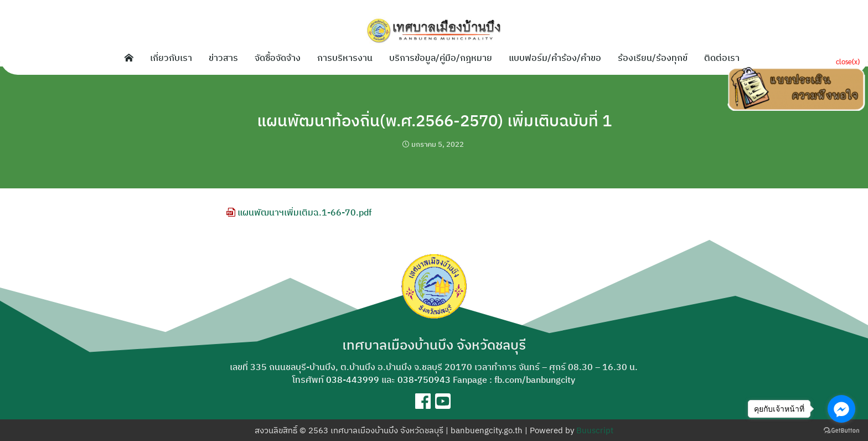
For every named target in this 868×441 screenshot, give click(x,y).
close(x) (848, 61)
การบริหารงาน (345, 58)
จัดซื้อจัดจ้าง (278, 58)
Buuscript (595, 430)
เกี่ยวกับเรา (171, 58)
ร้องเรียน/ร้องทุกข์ (653, 58)
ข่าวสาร (223, 58)
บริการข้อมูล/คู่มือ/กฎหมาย (441, 58)
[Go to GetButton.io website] (841, 430)
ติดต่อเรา (722, 58)
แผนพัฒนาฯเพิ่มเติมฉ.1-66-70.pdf (299, 212)
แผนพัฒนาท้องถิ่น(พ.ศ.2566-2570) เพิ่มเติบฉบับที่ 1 (434, 120)
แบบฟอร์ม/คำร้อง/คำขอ (555, 58)
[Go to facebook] (841, 409)
